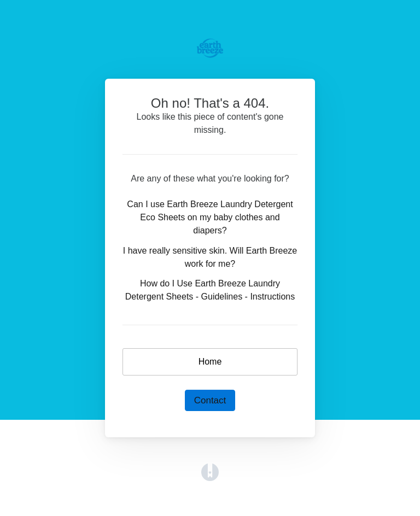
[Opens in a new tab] (210, 471)
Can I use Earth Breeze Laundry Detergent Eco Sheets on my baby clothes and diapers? (210, 217)
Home (210, 362)
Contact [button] (210, 400)
